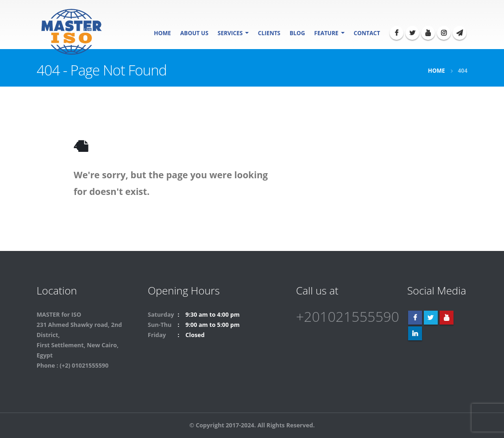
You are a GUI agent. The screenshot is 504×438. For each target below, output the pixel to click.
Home (162, 33)
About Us (194, 33)
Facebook (415, 318)
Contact (367, 33)
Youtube (447, 318)
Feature (326, 33)
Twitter (431, 318)
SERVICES (230, 33)
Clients (269, 33)
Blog (297, 33)
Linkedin (415, 333)
